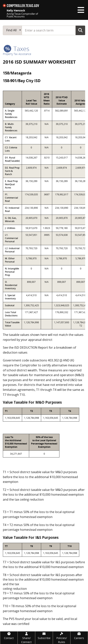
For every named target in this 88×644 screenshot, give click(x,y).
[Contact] (9, 636)
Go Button (80, 30)
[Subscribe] (44, 636)
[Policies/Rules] (62, 638)
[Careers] (79, 636)
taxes (16, 49)
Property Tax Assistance (17, 54)
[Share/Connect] (26, 638)
